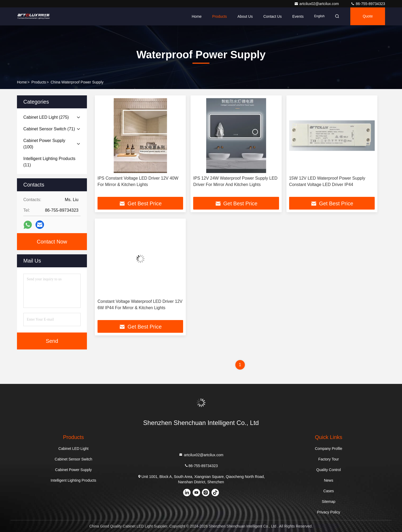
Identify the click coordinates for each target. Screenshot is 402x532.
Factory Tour (329, 459)
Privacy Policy (328, 512)
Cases (329, 491)
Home (195, 16)
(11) (49, 162)
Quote (367, 16)
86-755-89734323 (368, 4)
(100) (44, 144)
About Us (244, 16)
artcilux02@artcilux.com (317, 4)
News (328, 480)
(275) (46, 117)
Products (218, 16)
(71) (49, 129)
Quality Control (329, 470)
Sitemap (328, 502)
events (296, 16)
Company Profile (329, 449)
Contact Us (271, 16)
